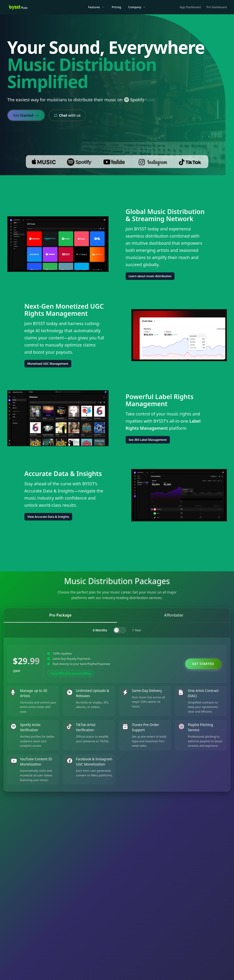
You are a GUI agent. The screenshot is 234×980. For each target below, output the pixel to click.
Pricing (116, 7)
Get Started (203, 664)
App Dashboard (190, 7)
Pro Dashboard (217, 7)
